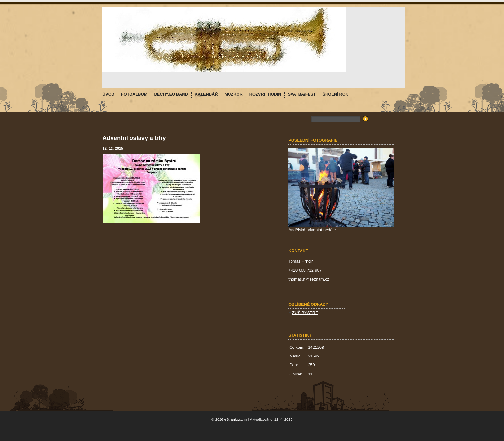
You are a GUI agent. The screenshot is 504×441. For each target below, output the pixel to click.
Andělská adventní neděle (312, 230)
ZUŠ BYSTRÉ (305, 313)
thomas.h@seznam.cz (309, 279)
